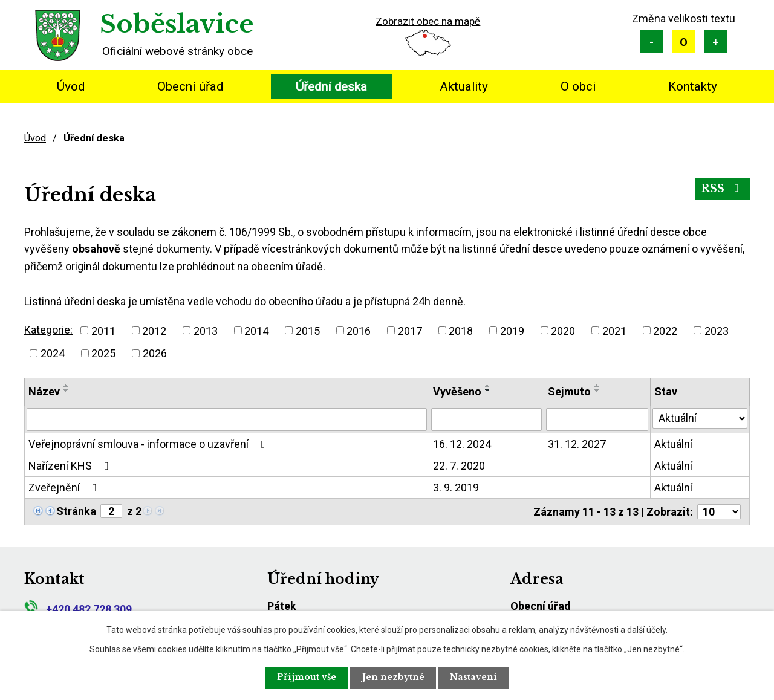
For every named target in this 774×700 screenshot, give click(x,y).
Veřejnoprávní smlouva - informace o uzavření (149, 444)
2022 (665, 330)
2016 (359, 330)
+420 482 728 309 (78, 609)
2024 (53, 353)
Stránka (76, 511)
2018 (461, 330)
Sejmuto (569, 391)
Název (44, 391)
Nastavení (475, 678)
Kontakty (693, 86)
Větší (715, 42)
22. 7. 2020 (459, 466)
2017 (410, 330)
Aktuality (464, 86)
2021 (614, 330)
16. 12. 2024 (462, 444)
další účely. (647, 629)
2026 (155, 353)
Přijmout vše (306, 678)
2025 (103, 353)
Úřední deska (331, 86)
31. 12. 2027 (577, 444)
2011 (103, 330)
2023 (717, 330)
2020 (563, 330)
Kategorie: (48, 330)
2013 (206, 330)
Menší (651, 42)
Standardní (683, 42)
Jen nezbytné (394, 678)
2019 (512, 330)
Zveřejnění (65, 488)
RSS (722, 189)
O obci (578, 86)
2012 (154, 330)
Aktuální (673, 444)
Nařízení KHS (71, 466)
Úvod (71, 86)
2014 (256, 330)
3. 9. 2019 (456, 488)
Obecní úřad (190, 86)
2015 (308, 330)
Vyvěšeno (457, 391)
